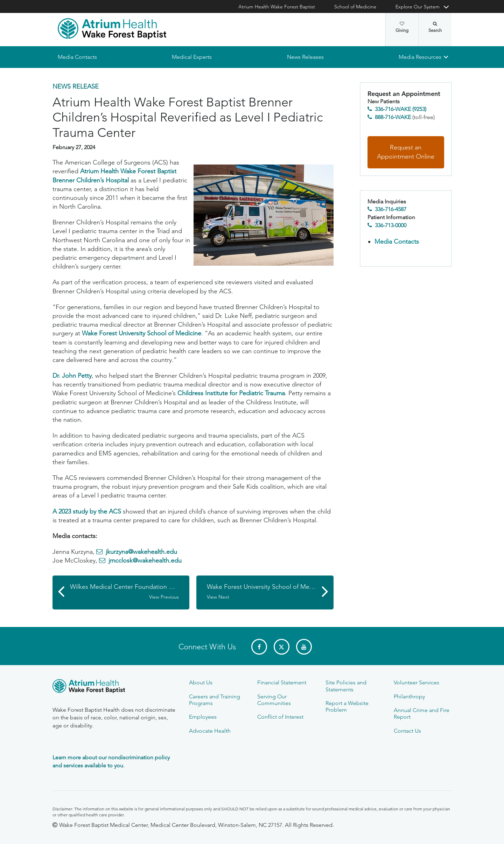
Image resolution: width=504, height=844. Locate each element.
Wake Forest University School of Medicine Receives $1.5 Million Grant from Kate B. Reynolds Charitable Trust (270, 592)
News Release (76, 86)
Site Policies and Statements (346, 686)
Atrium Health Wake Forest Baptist (277, 7)
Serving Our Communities (274, 700)
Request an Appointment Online (406, 152)
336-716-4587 (391, 210)
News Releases (305, 57)
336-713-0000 (391, 225)
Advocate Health (210, 731)
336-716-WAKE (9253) (401, 109)
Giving (402, 27)
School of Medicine (355, 7)
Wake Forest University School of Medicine (142, 334)
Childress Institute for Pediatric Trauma (231, 393)
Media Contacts (77, 57)
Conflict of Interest (280, 717)
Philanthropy (409, 696)
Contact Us (407, 731)
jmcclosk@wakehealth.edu (145, 561)
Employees (203, 717)
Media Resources (420, 57)
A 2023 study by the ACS (87, 511)
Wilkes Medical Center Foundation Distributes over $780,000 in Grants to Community (130, 592)
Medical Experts (192, 57)
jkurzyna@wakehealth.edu (141, 552)
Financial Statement (282, 682)
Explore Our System (418, 7)
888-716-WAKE (393, 117)
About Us (201, 682)
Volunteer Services (416, 682)
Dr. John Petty (72, 376)
